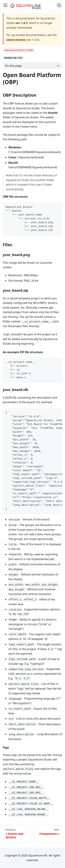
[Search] (59, 5)
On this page (13, 66)
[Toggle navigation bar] (5, 5)
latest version (16, 40)
